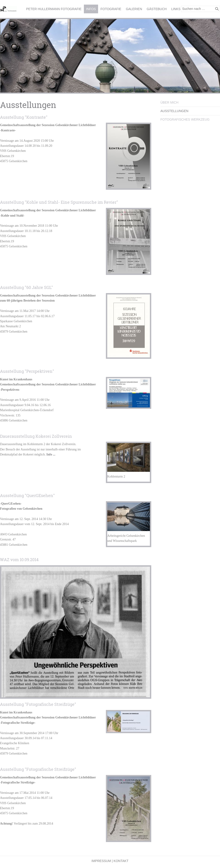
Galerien (134, 9)
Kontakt (121, 861)
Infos (91, 9)
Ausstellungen (174, 111)
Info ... (51, 454)
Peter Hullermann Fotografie (54, 9)
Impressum (101, 861)
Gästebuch (157, 9)
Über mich (169, 102)
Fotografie (111, 9)
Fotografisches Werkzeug (185, 119)
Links (176, 9)
